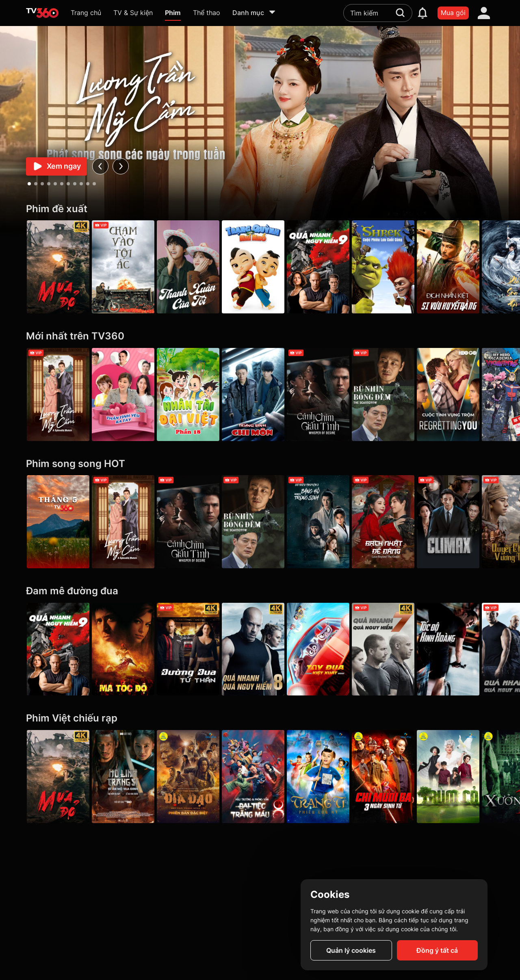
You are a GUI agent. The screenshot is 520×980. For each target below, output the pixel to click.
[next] (120, 166)
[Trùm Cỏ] (462, 777)
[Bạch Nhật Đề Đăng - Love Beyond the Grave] (395, 522)
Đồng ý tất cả (437, 950)
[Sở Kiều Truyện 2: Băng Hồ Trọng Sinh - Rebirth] (327, 522)
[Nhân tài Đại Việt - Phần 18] (193, 394)
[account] (484, 13)
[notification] (422, 13)
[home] (42, 13)
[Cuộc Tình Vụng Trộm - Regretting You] (462, 394)
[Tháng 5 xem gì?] (58, 522)
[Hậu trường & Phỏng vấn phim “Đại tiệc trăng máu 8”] (260, 777)
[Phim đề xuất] (260, 209)
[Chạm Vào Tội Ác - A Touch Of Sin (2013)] (126, 267)
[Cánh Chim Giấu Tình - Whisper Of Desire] (327, 394)
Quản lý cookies (351, 950)
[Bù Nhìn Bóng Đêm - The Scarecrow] (395, 394)
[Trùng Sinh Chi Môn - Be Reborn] (260, 394)
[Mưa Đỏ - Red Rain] (58, 267)
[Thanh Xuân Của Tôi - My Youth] (193, 267)
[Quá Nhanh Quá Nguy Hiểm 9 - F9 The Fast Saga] (327, 267)
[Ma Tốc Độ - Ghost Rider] (126, 649)
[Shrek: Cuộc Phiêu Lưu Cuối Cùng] (395, 267)
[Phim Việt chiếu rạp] (260, 718)
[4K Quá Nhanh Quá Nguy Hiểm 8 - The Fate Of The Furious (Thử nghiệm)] (260, 649)
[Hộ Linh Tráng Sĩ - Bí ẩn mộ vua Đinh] (126, 777)
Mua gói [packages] (453, 13)
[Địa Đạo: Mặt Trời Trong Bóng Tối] (193, 777)
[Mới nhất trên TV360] (260, 336)
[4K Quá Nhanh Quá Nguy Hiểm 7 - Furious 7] (395, 649)
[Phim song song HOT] (260, 464)
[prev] (100, 166)
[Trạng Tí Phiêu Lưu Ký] (327, 777)
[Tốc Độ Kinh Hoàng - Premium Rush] (462, 649)
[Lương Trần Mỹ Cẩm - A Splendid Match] (58, 394)
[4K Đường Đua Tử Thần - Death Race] (193, 649)
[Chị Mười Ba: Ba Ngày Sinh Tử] (395, 777)
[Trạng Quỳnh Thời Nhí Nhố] (260, 267)
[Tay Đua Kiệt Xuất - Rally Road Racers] (327, 649)
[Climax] (462, 522)
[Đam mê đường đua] (260, 591)
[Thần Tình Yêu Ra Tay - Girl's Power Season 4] (126, 394)
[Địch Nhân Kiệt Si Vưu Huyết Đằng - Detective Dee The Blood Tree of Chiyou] (462, 267)
